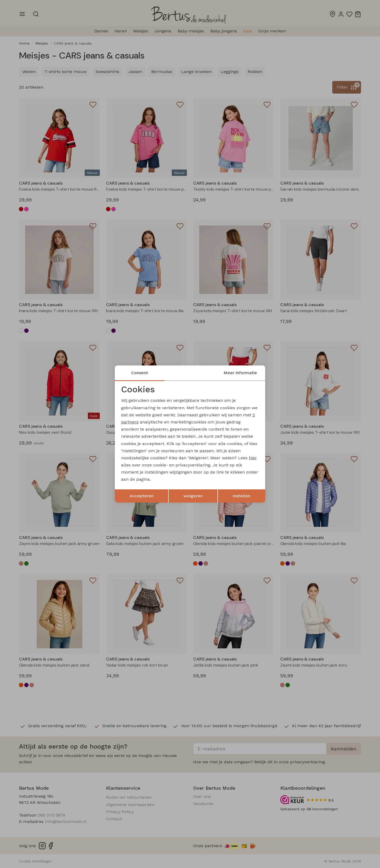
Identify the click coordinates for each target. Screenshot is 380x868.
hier (253, 458)
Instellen (241, 496)
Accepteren (142, 496)
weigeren (193, 496)
